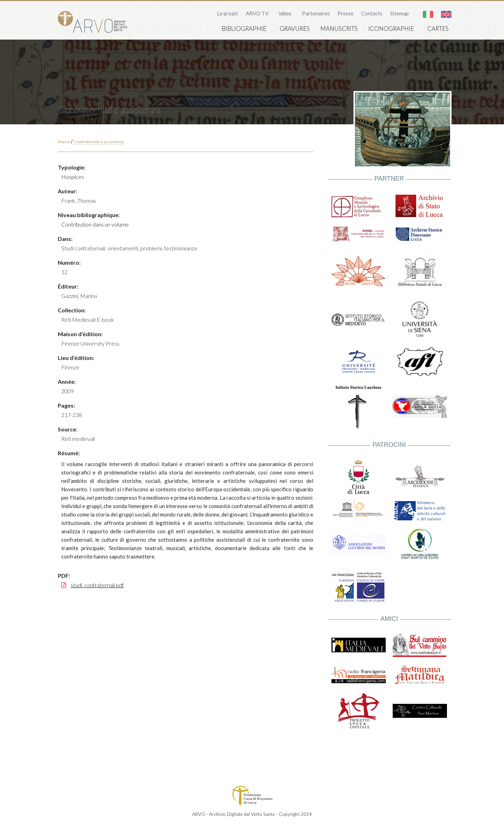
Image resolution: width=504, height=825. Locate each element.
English (446, 14)
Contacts (372, 13)
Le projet (227, 13)
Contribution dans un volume (95, 224)
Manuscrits (339, 29)
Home (64, 142)
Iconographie (391, 29)
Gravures (295, 29)
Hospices (73, 177)
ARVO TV (257, 13)
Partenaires (316, 13)
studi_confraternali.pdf (97, 585)
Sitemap (400, 13)
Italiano (428, 14)
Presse (345, 13)
